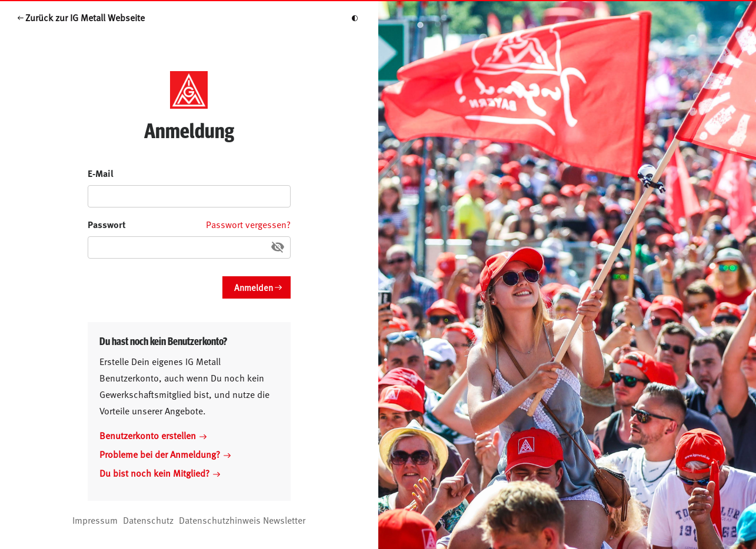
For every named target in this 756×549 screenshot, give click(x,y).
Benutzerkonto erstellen (153, 435)
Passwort (107, 224)
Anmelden (254, 287)
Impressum (95, 520)
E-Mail (101, 173)
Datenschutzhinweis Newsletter (242, 520)
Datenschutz (148, 520)
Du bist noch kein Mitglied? (160, 473)
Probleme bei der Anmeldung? (165, 454)
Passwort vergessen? (248, 224)
